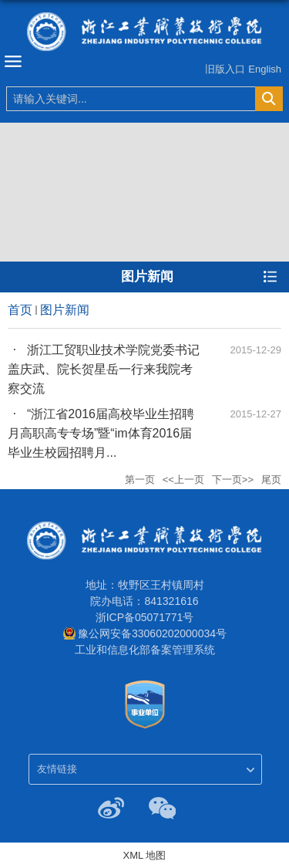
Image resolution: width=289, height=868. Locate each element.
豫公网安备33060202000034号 (152, 633)
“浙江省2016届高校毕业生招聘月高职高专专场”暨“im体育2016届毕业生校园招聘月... (101, 433)
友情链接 (57, 769)
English (265, 69)
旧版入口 (225, 69)
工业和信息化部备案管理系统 (145, 650)
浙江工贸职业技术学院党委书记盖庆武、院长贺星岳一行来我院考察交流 (104, 369)
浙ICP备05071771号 (145, 617)
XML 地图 (145, 855)
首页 (20, 310)
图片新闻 (65, 310)
